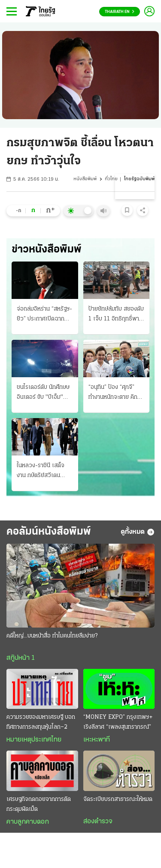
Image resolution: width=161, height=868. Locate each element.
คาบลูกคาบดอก (28, 822)
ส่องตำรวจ (98, 822)
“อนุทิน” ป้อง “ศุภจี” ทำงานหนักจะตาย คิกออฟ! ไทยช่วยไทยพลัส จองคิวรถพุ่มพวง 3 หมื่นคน (115, 393)
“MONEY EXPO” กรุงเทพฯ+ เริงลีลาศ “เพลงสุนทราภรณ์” (118, 722)
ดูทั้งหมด (138, 532)
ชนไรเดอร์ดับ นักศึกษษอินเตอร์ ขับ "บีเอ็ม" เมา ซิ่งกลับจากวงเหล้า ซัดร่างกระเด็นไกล (44, 393)
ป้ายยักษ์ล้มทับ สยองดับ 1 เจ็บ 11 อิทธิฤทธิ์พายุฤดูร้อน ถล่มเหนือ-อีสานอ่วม (116, 315)
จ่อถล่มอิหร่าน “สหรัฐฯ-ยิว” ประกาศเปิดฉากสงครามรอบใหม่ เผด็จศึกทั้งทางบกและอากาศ (44, 315)
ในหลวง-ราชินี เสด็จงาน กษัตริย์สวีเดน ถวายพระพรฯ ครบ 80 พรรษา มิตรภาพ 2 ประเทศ (44, 471)
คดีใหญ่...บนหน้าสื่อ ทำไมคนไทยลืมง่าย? (52, 636)
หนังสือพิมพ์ (85, 179)
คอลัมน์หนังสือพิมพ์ (49, 532)
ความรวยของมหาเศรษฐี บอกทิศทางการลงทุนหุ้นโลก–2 (41, 722)
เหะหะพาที (97, 740)
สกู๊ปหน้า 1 (21, 658)
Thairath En (120, 12)
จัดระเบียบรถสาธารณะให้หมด (118, 799)
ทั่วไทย (111, 179)
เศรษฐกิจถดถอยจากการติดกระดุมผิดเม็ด (39, 804)
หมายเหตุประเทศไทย (34, 740)
